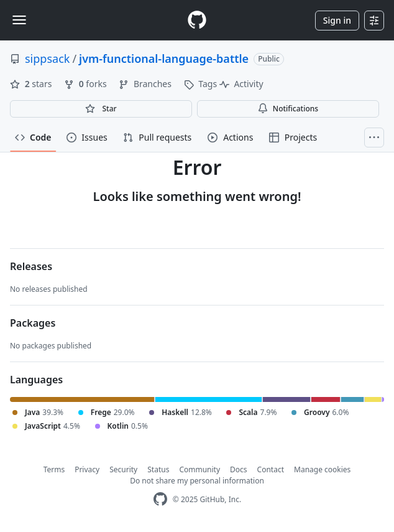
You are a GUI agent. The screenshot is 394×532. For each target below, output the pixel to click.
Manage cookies (322, 469)
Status (158, 469)
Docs (239, 469)
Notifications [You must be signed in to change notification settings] (288, 109)
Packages (33, 323)
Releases (31, 266)
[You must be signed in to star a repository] (101, 109)
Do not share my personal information (197, 481)
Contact (271, 469)
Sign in (337, 20)
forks (86, 84)
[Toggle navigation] (19, 20)
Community (199, 469)
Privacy (87, 469)
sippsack (47, 58)
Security (123, 469)
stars (32, 84)
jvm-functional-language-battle (164, 58)
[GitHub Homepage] (160, 499)
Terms (54, 469)
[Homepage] (197, 20)
